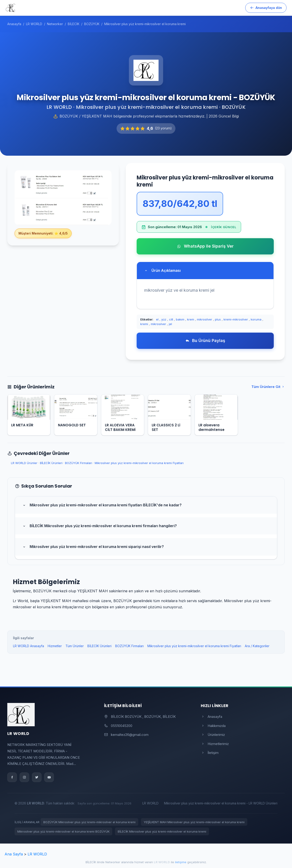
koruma (256, 319)
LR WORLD (150, 803)
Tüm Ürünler (75, 646)
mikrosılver (158, 324)
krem (191, 319)
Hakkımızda (213, 726)
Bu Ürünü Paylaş (205, 341)
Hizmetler (55, 646)
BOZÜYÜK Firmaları (79, 463)
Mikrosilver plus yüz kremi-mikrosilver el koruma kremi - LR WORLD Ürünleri (221, 803)
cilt (171, 319)
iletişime (181, 862)
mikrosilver (205, 319)
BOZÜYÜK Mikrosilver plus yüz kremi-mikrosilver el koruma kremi (89, 822)
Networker (113, 862)
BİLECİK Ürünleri (51, 463)
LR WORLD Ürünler (24, 463)
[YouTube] (49, 777)
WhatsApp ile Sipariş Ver (205, 246)
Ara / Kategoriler (257, 646)
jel (170, 324)
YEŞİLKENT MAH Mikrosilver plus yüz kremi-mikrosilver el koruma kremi (194, 822)
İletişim (210, 753)
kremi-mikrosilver (236, 319)
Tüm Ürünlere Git (268, 387)
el (157, 319)
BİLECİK (91, 862)
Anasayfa (211, 717)
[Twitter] (37, 777)
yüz (164, 319)
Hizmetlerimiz (215, 744)
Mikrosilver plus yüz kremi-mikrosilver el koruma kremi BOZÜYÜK (63, 831)
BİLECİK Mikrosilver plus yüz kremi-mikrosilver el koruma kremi (162, 831)
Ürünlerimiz (213, 735)
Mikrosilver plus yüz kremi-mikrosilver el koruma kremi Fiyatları (139, 463)
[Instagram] (24, 777)
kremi (144, 324)
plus (218, 319)
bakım (180, 319)
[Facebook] (12, 777)
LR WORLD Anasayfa (29, 646)
